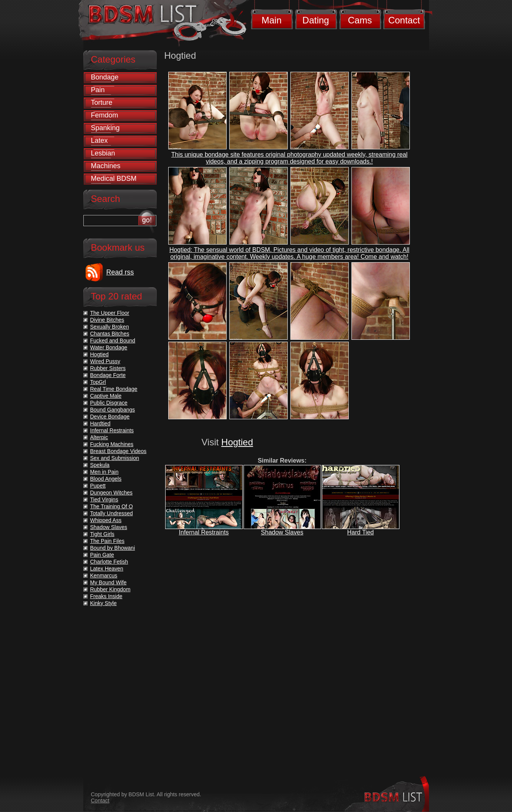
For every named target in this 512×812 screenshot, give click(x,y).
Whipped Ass (106, 520)
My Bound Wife (109, 582)
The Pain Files (107, 541)
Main (272, 20)
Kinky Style (104, 603)
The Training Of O (112, 506)
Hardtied (100, 423)
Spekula (100, 465)
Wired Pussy (105, 361)
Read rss (120, 272)
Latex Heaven (107, 569)
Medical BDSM (114, 179)
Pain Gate (102, 555)
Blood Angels (106, 479)
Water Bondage (109, 347)
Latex (99, 141)
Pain (98, 90)
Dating (316, 20)
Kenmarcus (104, 576)
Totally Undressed (112, 513)
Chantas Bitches (110, 334)
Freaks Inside (106, 596)
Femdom (105, 115)
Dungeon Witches (112, 493)
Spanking (105, 128)
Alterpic (99, 437)
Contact (404, 20)
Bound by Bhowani (113, 548)
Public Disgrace (109, 403)
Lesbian (103, 153)
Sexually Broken (110, 327)
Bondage (105, 77)
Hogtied (237, 442)
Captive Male (106, 396)
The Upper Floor (110, 313)
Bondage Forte (108, 375)
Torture (102, 103)
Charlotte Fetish (109, 562)
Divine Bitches (107, 320)
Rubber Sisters (108, 368)
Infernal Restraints (204, 532)
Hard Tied (360, 532)
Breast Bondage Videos (118, 451)
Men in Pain (104, 472)
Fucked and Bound (113, 341)
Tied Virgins (104, 499)
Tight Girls (102, 534)
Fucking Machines (112, 444)
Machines (106, 166)
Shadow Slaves (282, 532)
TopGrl (98, 382)
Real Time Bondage (114, 389)
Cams (360, 20)
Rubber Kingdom (110, 589)
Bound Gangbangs (113, 410)
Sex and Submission (115, 458)
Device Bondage (110, 417)
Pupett (98, 486)
